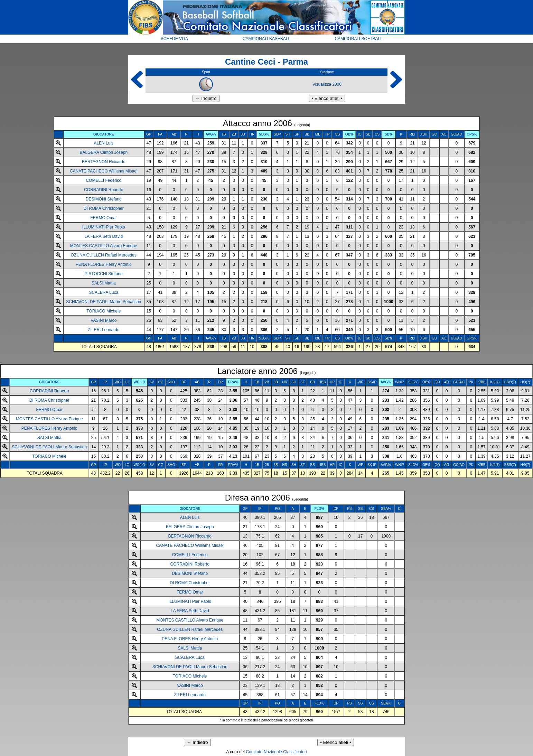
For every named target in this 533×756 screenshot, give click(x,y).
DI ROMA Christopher (104, 208)
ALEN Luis (104, 143)
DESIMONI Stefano (104, 199)
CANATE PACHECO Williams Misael (104, 171)
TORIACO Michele (104, 311)
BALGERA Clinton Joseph (104, 152)
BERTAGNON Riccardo (104, 162)
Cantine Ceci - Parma (266, 62)
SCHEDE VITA (174, 39)
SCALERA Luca (104, 292)
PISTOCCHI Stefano (104, 274)
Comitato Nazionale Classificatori (276, 752)
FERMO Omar (104, 218)
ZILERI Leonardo (104, 330)
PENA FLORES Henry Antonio (104, 264)
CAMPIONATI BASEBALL (267, 39)
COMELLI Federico (104, 180)
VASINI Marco (104, 320)
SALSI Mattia (104, 283)
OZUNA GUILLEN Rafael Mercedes (104, 255)
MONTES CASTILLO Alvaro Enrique (104, 246)
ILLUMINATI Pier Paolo (104, 227)
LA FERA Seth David (104, 236)
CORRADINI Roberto (104, 190)
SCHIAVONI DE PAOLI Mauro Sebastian (104, 302)
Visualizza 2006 (327, 84)
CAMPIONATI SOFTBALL (358, 39)
